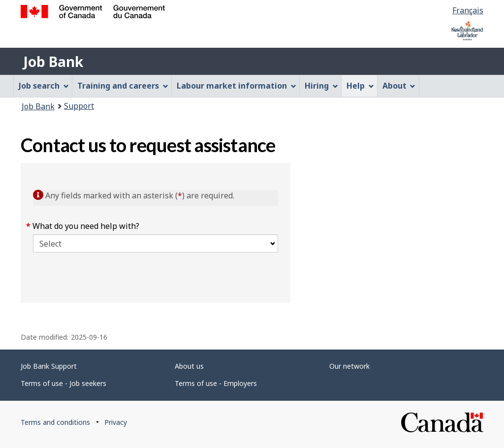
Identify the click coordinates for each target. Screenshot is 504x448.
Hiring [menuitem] (321, 86)
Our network (349, 366)
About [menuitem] (399, 86)
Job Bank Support (49, 366)
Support (79, 106)
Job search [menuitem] (44, 86)
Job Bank (53, 62)
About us (189, 366)
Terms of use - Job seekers (63, 383)
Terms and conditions (55, 422)
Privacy (116, 422)
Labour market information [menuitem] (236, 86)
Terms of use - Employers (216, 383)
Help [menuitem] (360, 86)
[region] (387, 233)
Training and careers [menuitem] (123, 86)
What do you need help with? (86, 226)
